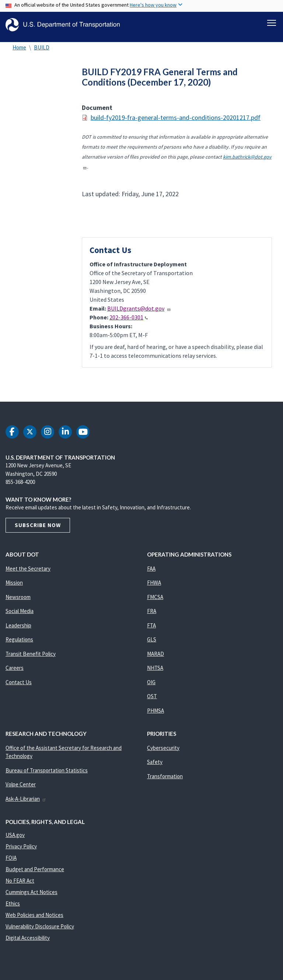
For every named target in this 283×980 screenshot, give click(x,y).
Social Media (20, 615)
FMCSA (155, 601)
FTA (151, 629)
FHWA (154, 587)
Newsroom (18, 601)
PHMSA (156, 715)
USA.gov (15, 839)
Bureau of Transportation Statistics (47, 774)
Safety (155, 766)
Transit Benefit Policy (31, 658)
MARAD (156, 658)
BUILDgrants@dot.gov (139, 312)
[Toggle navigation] (272, 22)
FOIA (11, 862)
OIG (151, 686)
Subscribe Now (38, 529)
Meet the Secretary (28, 573)
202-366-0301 (129, 321)
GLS (152, 643)
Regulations (19, 643)
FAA (151, 573)
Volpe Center (21, 788)
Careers (15, 672)
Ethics (13, 908)
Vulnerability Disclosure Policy (40, 930)
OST (152, 700)
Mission (14, 587)
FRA (152, 615)
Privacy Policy (21, 850)
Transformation (165, 780)
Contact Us (19, 686)
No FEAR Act (20, 885)
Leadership (18, 629)
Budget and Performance (35, 873)
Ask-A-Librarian (26, 803)
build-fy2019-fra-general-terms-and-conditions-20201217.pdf (176, 122)
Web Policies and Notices (34, 919)
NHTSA (155, 672)
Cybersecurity (163, 752)
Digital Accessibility (28, 942)
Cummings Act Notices (32, 896)
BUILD (42, 51)
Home (19, 51)
